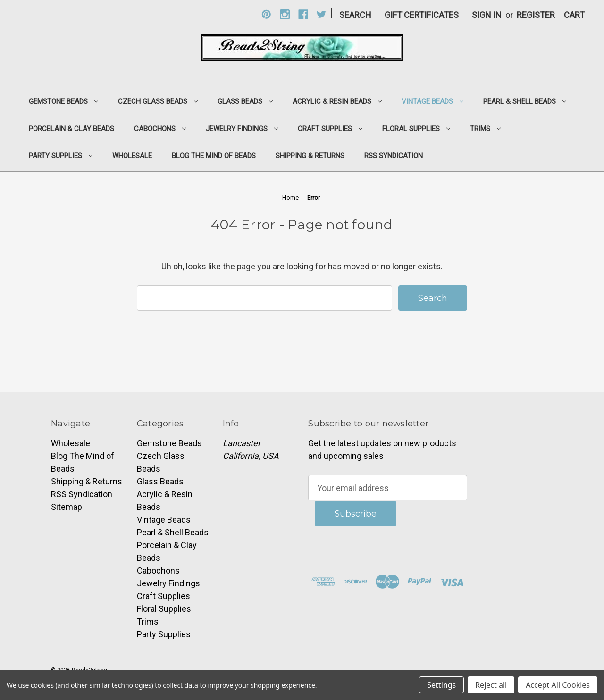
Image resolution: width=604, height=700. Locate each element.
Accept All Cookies (558, 685)
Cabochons (160, 129)
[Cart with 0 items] (574, 15)
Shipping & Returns (310, 156)
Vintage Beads (432, 101)
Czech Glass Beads (158, 101)
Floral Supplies (416, 129)
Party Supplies (61, 156)
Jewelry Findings (242, 129)
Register (536, 15)
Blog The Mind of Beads (214, 156)
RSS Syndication (394, 156)
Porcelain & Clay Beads (71, 129)
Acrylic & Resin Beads (337, 101)
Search (355, 15)
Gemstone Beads (63, 101)
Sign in (487, 15)
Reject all (491, 685)
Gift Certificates (422, 15)
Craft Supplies (330, 129)
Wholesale (132, 156)
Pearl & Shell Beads (525, 101)
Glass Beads (245, 101)
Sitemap (67, 507)
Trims (485, 129)
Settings (441, 685)
